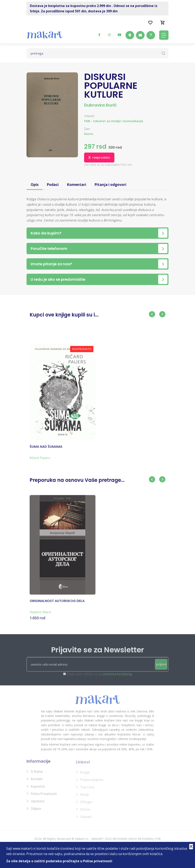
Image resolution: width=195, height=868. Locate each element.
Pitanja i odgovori (112, 185)
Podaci (53, 185)
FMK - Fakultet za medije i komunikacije (114, 121)
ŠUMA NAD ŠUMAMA (46, 450)
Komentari (77, 185)
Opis (35, 185)
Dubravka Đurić (100, 105)
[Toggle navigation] (164, 35)
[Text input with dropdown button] (97, 53)
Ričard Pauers (40, 461)
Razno (89, 134)
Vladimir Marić (41, 615)
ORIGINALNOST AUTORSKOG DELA (57, 604)
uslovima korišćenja (117, 677)
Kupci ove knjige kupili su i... (64, 315)
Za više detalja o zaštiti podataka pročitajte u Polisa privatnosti (59, 861)
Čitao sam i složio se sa (99, 677)
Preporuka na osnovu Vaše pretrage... (77, 480)
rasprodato (99, 158)
